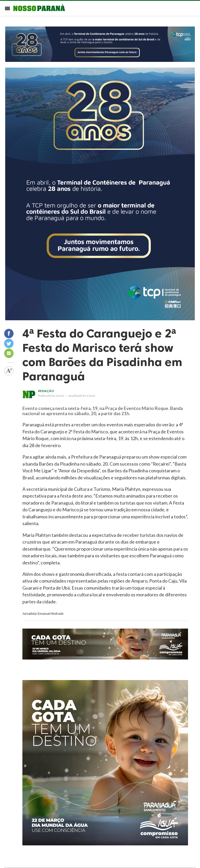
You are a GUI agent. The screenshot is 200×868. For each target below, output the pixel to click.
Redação (46, 391)
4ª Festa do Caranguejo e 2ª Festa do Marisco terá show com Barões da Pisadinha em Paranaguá (102, 355)
